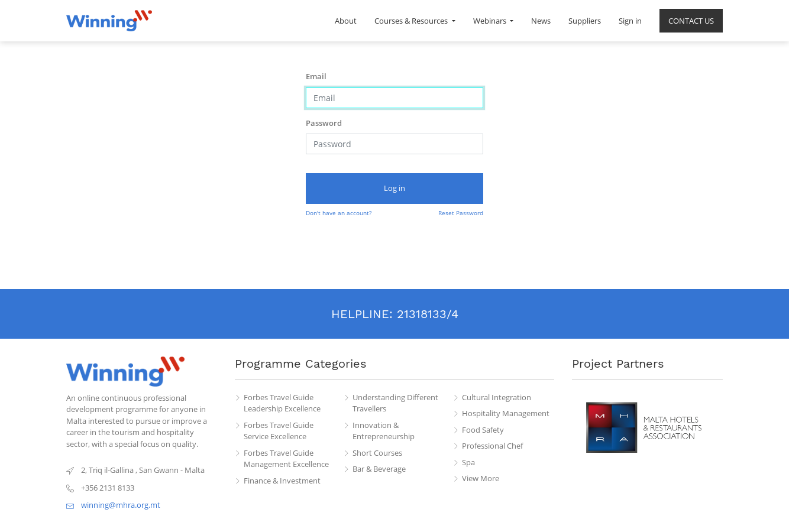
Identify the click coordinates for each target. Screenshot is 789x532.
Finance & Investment (282, 481)
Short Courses (377, 453)
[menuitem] (346, 21)
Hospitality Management (506, 413)
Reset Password (461, 213)
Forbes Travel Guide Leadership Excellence (282, 403)
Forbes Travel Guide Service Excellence (279, 431)
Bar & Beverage (379, 469)
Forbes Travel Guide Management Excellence (286, 459)
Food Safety (483, 430)
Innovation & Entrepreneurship (384, 431)
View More (481, 478)
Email (316, 76)
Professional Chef (492, 446)
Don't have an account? (339, 213)
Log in (394, 188)
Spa (468, 462)
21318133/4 (428, 314)
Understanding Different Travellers (395, 403)
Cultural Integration (497, 397)
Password (324, 123)
